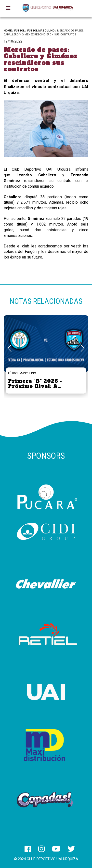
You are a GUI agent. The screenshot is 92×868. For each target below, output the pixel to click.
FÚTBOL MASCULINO (41, 31)
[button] (83, 348)
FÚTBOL (19, 31)
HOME (8, 31)
